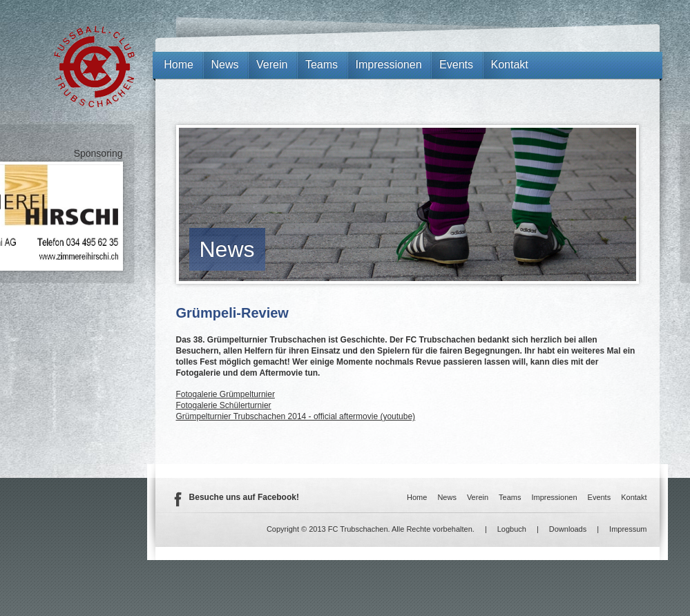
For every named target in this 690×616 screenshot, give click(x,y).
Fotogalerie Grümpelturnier (226, 394)
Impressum (628, 529)
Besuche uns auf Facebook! (244, 497)
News (227, 249)
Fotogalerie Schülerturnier (224, 405)
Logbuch (512, 529)
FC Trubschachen (94, 67)
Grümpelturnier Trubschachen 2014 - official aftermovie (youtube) (296, 416)
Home (179, 65)
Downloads (568, 529)
